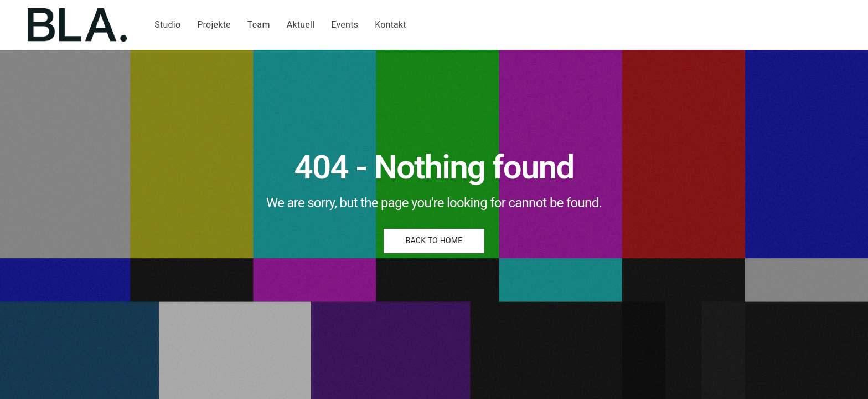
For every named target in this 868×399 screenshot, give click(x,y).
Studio (167, 25)
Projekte (214, 25)
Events (345, 25)
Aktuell (301, 25)
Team (259, 25)
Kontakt (391, 25)
